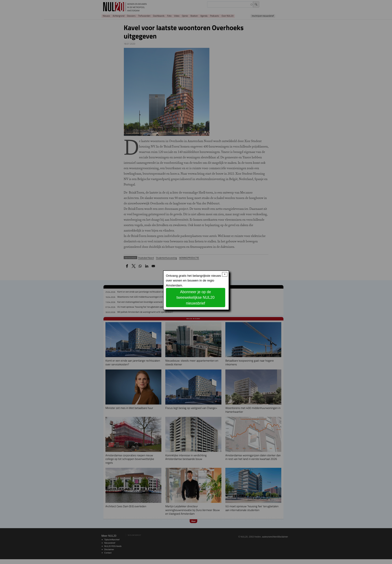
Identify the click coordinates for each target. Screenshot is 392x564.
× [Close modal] (225, 274)
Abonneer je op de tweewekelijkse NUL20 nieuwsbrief (196, 298)
